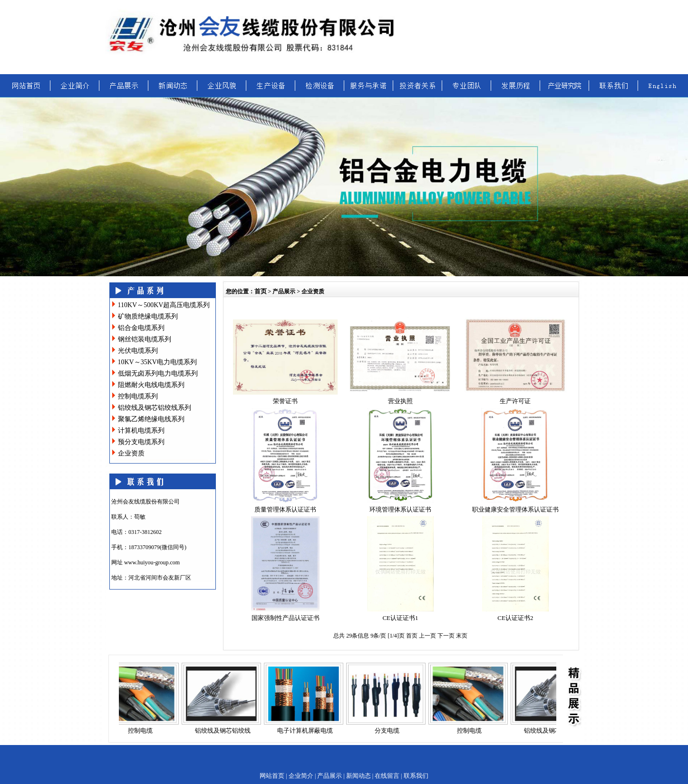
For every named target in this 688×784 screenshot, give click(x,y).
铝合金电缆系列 (141, 328)
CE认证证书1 (400, 618)
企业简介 (301, 776)
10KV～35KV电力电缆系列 (157, 362)
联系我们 (416, 776)
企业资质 (131, 453)
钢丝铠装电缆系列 (145, 339)
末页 (462, 636)
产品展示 (329, 776)
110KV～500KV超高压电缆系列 (164, 305)
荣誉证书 (285, 401)
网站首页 (272, 776)
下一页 (447, 636)
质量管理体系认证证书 (285, 509)
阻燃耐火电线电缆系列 (151, 385)
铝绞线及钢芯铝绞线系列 (155, 408)
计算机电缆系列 (141, 431)
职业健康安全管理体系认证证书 (515, 509)
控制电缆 (143, 731)
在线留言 (387, 776)
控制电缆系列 (138, 396)
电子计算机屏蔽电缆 (308, 731)
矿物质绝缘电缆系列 (148, 316)
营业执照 (400, 401)
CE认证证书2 (515, 618)
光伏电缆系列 (138, 351)
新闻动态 (359, 776)
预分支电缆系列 (141, 442)
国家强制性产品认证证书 (286, 618)
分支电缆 (390, 731)
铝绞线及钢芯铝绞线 (226, 731)
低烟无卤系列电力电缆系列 (158, 373)
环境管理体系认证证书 (400, 509)
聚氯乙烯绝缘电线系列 (151, 419)
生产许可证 (515, 401)
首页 (261, 291)
